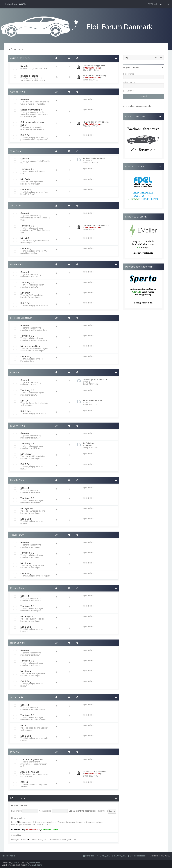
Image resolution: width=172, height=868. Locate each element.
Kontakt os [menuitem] (88, 856)
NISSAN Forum (18, 426)
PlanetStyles (35, 863)
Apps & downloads (30, 772)
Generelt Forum (18, 92)
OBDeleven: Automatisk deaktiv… (97, 225)
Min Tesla (25, 179)
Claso (87, 445)
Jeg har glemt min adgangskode (83, 811)
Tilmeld (24, 806)
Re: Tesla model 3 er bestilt (94, 158)
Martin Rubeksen (92, 68)
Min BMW (25, 293)
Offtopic (25, 782)
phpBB (15, 863)
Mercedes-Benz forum (21, 318)
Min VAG (25, 238)
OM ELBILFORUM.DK (20, 58)
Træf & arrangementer (32, 759)
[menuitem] (22, 4)
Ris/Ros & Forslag (29, 76)
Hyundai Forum (18, 480)
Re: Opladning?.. (89, 443)
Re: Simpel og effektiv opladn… (96, 122)
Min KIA (24, 401)
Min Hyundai (27, 508)
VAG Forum (16, 206)
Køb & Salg (26, 135)
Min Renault (26, 671)
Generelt (25, 99)
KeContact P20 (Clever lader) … (96, 772)
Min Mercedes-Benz (30, 346)
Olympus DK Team (34, 865)
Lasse (88, 161)
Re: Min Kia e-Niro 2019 (92, 400)
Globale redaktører (50, 830)
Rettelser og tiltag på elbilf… (94, 66)
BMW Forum (16, 264)
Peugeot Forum (18, 588)
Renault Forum (17, 643)
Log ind (15, 806)
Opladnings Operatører (32, 110)
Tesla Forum (16, 151)
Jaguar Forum (17, 535)
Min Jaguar (26, 563)
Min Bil (24, 725)
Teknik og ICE (27, 169)
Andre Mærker (17, 697)
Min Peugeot (27, 616)
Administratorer (33, 830)
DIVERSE (15, 752)
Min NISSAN (26, 454)
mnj (87, 382)
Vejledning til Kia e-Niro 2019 (95, 380)
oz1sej (73, 840)
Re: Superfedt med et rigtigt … (95, 75)
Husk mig (103, 811)
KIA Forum (15, 372)
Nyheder (25, 66)
